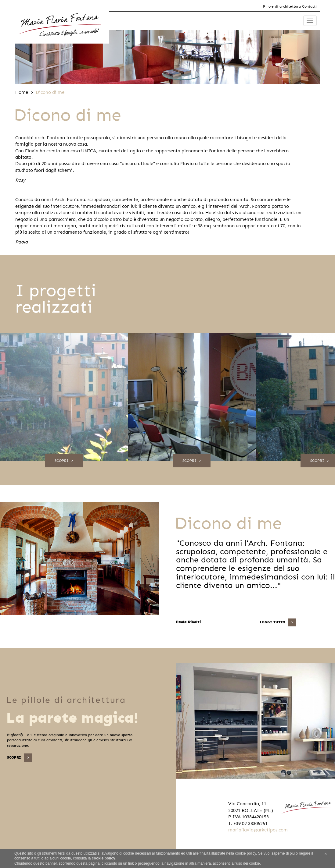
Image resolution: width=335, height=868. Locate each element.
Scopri (61, 461)
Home (22, 92)
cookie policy (104, 858)
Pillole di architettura (282, 6)
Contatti (309, 6)
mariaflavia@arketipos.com (258, 830)
